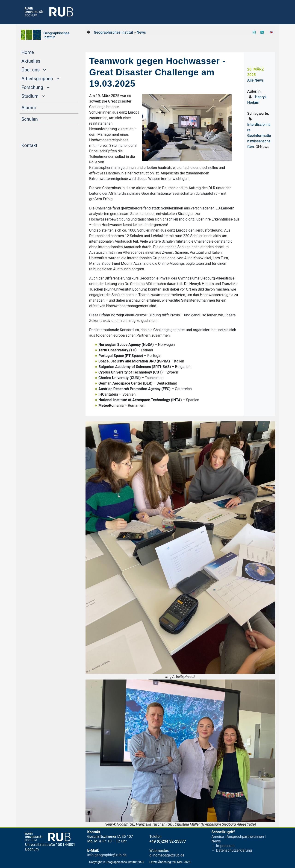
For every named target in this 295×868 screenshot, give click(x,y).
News (141, 32)
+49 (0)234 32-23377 (168, 841)
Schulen (38, 119)
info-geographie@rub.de (107, 855)
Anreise (218, 837)
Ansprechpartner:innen (245, 837)
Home (36, 52)
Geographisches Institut (113, 32)
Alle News (255, 80)
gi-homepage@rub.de (167, 855)
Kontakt (38, 145)
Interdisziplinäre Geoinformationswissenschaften (259, 136)
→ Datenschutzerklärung (232, 850)
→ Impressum (223, 846)
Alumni (37, 107)
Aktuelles (40, 61)
